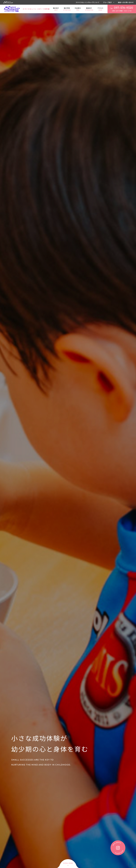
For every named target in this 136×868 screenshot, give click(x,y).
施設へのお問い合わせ (126, 2)
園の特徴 (67, 9)
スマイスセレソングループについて (87, 2)
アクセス (100, 9)
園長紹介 (89, 9)
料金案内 (78, 9)
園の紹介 (56, 9)
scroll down (68, 863)
